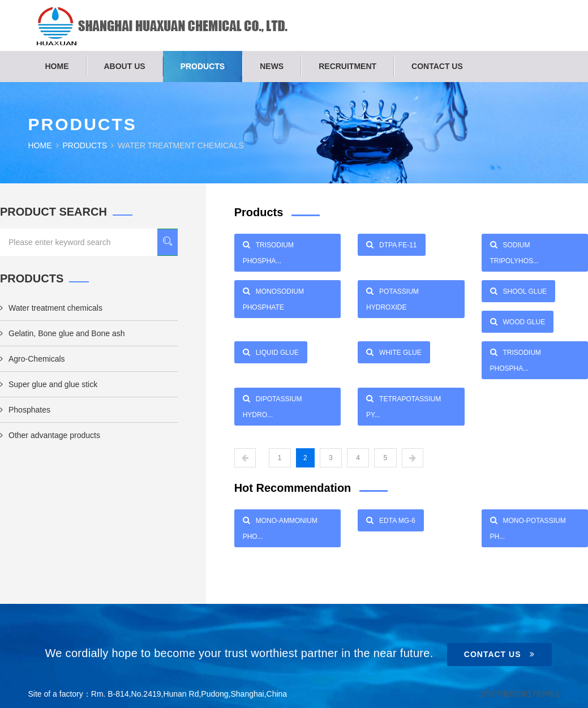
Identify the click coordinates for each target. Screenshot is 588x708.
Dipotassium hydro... (272, 405)
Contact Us (499, 654)
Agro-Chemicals (33, 359)
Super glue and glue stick (49, 384)
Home (57, 66)
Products (203, 66)
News (272, 66)
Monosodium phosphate (273, 297)
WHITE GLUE (394, 352)
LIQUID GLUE (271, 352)
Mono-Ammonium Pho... (280, 526)
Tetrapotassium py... (404, 405)
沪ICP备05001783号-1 (520, 694)
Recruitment (347, 66)
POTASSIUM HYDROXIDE (392, 297)
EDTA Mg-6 (391, 520)
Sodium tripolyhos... (514, 251)
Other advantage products (50, 435)
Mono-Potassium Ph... (528, 526)
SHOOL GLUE (519, 291)
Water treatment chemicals (51, 308)
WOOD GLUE (518, 321)
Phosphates (25, 410)
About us (125, 66)
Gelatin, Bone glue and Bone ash (63, 333)
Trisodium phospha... (268, 251)
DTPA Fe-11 (391, 244)
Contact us (437, 66)
